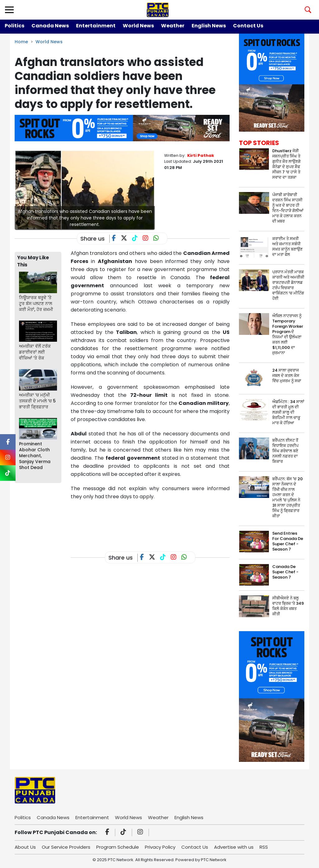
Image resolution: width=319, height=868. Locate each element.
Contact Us (248, 26)
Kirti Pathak (201, 155)
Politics (14, 26)
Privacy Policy (160, 847)
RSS (264, 847)
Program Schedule (118, 847)
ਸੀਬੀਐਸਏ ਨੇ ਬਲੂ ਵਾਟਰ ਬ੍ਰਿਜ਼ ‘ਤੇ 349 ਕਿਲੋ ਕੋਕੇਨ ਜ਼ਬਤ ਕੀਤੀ (288, 606)
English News (209, 26)
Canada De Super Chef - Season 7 (285, 572)
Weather (173, 26)
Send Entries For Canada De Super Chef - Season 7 (288, 541)
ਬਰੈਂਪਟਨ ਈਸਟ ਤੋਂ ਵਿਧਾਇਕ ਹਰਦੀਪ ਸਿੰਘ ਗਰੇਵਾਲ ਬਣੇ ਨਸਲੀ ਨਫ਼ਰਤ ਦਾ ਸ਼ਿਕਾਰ (285, 451)
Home (21, 42)
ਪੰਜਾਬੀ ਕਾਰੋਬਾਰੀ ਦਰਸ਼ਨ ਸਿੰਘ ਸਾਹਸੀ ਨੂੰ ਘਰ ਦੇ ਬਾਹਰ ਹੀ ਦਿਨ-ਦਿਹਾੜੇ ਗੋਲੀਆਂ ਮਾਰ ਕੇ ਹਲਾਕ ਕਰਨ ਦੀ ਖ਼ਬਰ (288, 208)
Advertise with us (234, 847)
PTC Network (214, 860)
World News (138, 26)
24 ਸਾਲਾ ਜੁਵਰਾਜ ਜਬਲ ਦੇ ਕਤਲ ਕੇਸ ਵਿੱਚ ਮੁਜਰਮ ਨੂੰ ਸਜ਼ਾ (287, 375)
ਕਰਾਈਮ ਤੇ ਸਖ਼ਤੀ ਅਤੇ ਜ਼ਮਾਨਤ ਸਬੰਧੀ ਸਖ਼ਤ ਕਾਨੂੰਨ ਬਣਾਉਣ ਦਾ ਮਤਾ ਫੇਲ (287, 246)
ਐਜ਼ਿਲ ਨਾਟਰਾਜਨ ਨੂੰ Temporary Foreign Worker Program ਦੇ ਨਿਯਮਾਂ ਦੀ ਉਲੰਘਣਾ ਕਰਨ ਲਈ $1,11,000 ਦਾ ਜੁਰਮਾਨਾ (288, 334)
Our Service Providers (66, 847)
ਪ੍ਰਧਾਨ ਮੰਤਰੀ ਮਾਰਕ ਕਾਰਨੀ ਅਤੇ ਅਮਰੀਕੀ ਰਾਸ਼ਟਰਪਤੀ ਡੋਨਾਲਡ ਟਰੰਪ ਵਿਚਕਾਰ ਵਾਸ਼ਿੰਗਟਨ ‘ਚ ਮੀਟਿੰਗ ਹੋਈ (288, 285)
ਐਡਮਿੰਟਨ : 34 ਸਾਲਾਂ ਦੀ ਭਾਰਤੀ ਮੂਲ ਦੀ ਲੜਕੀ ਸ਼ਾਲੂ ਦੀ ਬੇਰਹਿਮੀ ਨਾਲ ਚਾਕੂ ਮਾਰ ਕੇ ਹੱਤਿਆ (288, 412)
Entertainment (96, 26)
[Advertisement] (184, 521)
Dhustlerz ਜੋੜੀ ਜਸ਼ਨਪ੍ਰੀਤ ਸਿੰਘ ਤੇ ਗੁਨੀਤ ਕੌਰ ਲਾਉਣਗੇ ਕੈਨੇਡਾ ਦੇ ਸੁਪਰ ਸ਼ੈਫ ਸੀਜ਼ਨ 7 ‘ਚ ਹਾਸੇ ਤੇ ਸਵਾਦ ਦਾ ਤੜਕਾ (286, 164)
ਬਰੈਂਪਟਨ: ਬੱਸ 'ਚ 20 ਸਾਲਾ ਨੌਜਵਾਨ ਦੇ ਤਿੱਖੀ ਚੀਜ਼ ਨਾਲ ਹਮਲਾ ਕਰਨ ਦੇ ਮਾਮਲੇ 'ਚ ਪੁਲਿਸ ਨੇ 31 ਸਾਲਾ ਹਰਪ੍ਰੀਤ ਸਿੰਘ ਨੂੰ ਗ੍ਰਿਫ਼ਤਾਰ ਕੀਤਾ (288, 497)
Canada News (50, 26)
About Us (25, 847)
